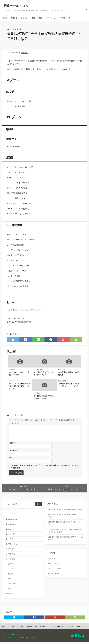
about (4, 628)
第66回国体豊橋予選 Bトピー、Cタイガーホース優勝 (69, 386)
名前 (12, 444)
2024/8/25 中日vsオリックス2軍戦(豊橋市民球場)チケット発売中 (66, 536)
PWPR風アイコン (66, 18)
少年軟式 (12, 370)
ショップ (12, 536)
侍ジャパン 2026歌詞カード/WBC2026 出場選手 (65, 513)
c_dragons (12, 526)
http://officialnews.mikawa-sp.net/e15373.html (26, 311)
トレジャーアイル (58, 628)
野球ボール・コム (17, 636)
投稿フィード (54, 565)
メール (13, 452)
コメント (14, 424)
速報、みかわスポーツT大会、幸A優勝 (19, 374)
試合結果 (24, 323)
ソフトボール (51, 18)
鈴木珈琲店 (44, 628)
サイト (12, 459)
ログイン (52, 560)
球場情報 (14, 18)
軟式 (40, 18)
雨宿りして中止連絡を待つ (48, 69)
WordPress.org (54, 576)
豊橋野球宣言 (32, 628)
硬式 (33, 18)
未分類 (11, 571)
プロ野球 (12, 551)
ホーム (10, 29)
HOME (5, 18)
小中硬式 (12, 561)
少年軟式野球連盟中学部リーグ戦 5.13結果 (44, 398)
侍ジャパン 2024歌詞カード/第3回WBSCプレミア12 (65, 520)
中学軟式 (37, 394)
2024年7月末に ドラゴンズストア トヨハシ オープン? (65, 528)
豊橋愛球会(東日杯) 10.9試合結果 (68, 374)
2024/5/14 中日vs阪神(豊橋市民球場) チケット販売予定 (66, 543)
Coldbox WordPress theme (14, 639)
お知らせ (24, 18)
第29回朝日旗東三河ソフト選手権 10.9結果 (44, 374)
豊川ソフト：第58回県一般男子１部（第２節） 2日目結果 (20, 387)
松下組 (10, 271)
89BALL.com (13, 521)
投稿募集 (20, 628)
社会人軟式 (20, 29)
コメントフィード (55, 571)
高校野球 (12, 597)
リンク (11, 628)
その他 (11, 541)
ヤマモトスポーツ (75, 628)
